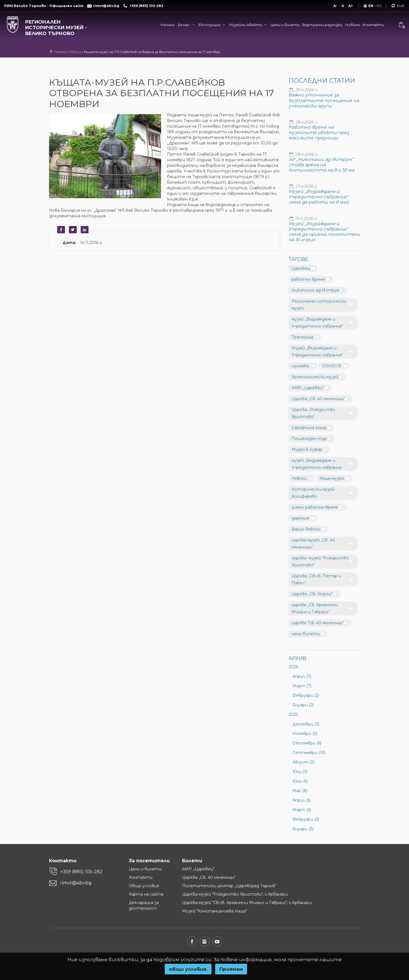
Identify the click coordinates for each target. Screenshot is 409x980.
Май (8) (300, 791)
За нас (187, 25)
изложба (300, 366)
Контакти (373, 25)
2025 (293, 714)
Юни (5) (300, 781)
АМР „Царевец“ (308, 388)
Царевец (301, 268)
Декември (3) (306, 724)
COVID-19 (332, 366)
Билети (192, 861)
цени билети (306, 634)
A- (335, 6)
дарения (300, 518)
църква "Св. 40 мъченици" (318, 623)
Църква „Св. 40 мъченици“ (318, 399)
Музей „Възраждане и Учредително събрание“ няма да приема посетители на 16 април (324, 232)
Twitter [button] (72, 230)
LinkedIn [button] (84, 230)
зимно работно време (315, 507)
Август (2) (304, 762)
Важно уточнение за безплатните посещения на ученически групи (324, 100)
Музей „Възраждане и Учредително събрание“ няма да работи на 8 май (319, 197)
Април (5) (302, 800)
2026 (293, 667)
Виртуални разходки (322, 25)
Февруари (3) (306, 819)
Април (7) (302, 676)
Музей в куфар (307, 449)
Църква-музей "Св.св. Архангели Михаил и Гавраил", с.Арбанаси (247, 903)
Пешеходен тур (309, 439)
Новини (353, 25)
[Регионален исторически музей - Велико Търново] (51, 26)
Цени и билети (285, 25)
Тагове (298, 259)
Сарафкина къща (309, 428)
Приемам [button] (231, 969)
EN (371, 6)
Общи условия (144, 886)
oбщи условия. (188, 969)
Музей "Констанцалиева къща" (215, 911)
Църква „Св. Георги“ (312, 594)
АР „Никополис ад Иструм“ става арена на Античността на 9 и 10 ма (321, 165)
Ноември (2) (305, 734)
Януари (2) (303, 705)
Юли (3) (300, 772)
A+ (350, 6)
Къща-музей (332, 478)
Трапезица (302, 337)
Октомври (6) (307, 743)
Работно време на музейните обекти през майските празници (319, 132)
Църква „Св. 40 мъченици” (209, 877)
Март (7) (302, 686)
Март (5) (302, 810)
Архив (298, 658)
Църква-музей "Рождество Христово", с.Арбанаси (235, 894)
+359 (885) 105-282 (81, 872)
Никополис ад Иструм (315, 290)
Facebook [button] (60, 230)
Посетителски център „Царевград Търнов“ (229, 886)
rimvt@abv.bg (76, 883)
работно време (308, 279)
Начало (168, 25)
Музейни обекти (248, 25)
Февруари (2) (306, 695)
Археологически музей (315, 377)
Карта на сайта (146, 894)
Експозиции (212, 25)
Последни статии (322, 81)
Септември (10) (309, 753)
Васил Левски (306, 529)
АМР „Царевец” (198, 869)
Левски (299, 478)
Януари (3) (303, 829)
